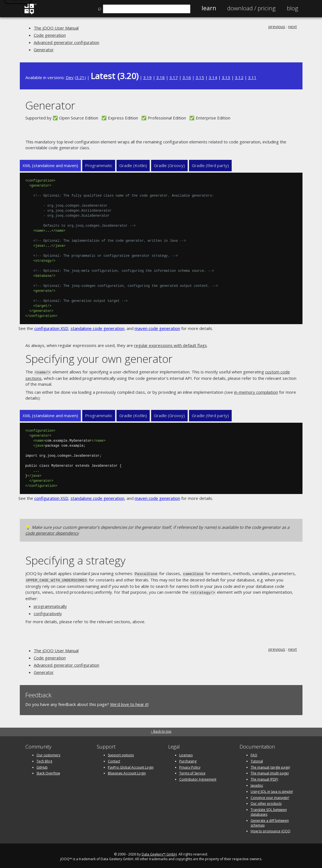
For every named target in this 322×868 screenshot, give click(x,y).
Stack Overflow (48, 771)
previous (277, 26)
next (293, 26)
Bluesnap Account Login (127, 771)
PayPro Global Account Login (131, 765)
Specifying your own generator (99, 359)
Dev (70, 77)
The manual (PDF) (264, 777)
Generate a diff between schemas (270, 821)
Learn (209, 8)
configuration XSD (51, 328)
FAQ (254, 753)
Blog (293, 8)
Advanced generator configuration (66, 42)
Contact (114, 759)
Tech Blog (44, 759)
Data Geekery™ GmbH (159, 852)
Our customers (48, 753)
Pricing (251, 8)
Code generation (50, 35)
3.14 (213, 77)
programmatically (50, 604)
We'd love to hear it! (129, 702)
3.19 (147, 77)
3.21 (80, 77)
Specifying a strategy (75, 560)
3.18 (161, 77)
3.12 (239, 77)
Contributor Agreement (198, 777)
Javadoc (257, 783)
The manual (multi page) (270, 771)
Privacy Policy (190, 765)
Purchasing (188, 759)
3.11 (252, 77)
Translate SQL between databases (269, 810)
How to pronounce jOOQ (271, 829)
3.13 (226, 77)
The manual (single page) (270, 765)
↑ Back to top (161, 729)
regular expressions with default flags (170, 345)
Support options (121, 753)
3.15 (200, 77)
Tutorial (257, 759)
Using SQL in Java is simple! (272, 789)
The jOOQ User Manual (56, 28)
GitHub (42, 765)
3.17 (174, 77)
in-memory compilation (256, 392)
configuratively (48, 612)
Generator (44, 50)
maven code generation (157, 328)
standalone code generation (97, 328)
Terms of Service (192, 771)
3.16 (187, 77)
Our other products (266, 802)
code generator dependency (52, 532)
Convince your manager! (270, 795)
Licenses (186, 753)
